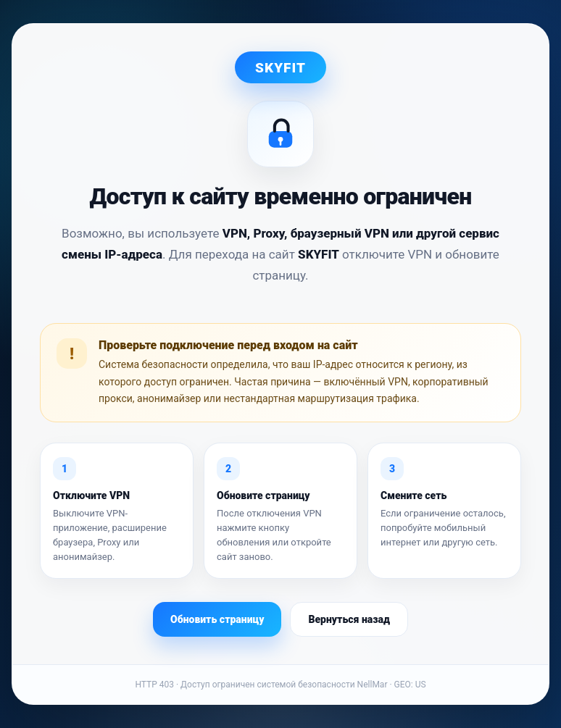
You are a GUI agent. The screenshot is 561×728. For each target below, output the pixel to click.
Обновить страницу (217, 619)
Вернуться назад (349, 619)
